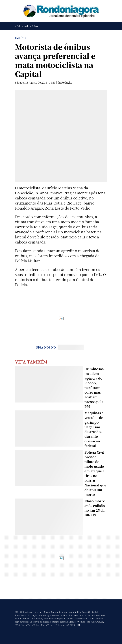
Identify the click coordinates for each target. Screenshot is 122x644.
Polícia (21, 38)
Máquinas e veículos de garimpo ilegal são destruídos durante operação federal (94, 429)
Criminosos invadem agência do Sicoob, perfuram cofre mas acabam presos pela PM (94, 388)
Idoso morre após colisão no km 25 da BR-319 (95, 508)
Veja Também (31, 362)
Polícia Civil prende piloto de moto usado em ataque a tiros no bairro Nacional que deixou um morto (95, 473)
